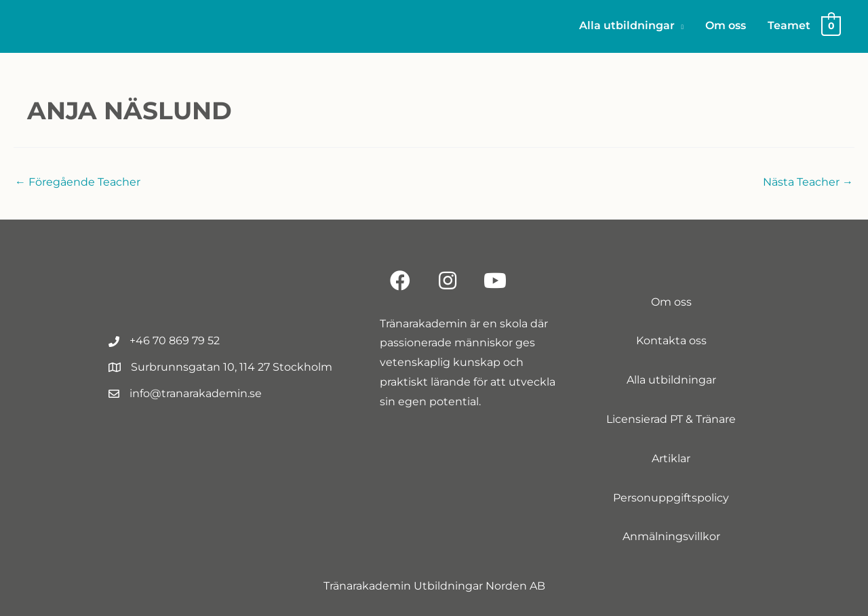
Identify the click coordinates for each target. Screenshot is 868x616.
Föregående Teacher (78, 182)
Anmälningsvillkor (671, 536)
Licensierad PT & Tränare (671, 419)
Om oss (671, 302)
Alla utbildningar (671, 380)
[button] (400, 281)
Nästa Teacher (808, 182)
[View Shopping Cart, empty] (831, 25)
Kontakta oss (671, 341)
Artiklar (671, 458)
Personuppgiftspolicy (671, 498)
